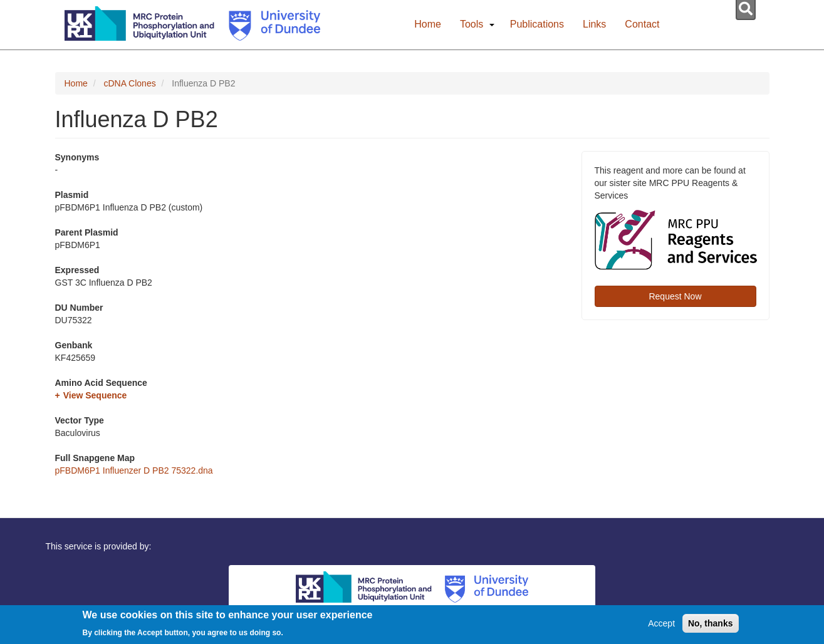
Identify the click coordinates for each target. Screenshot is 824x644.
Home (428, 24)
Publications (537, 24)
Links (594, 24)
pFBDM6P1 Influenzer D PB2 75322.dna (134, 470)
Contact (642, 24)
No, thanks (711, 626)
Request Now (675, 296)
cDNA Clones (129, 83)
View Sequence (95, 395)
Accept (661, 626)
